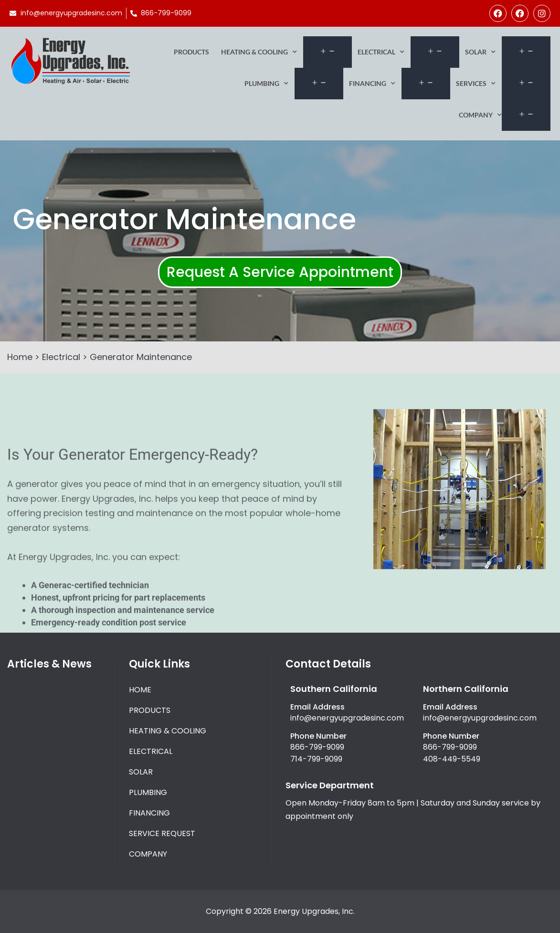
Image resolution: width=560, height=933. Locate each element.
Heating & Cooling (259, 52)
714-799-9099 (316, 759)
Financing (372, 84)
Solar (480, 52)
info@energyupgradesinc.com (347, 718)
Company (480, 115)
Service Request (162, 833)
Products (191, 52)
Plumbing (266, 84)
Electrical (381, 52)
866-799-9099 (317, 747)
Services (476, 84)
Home (20, 357)
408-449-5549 (452, 759)
